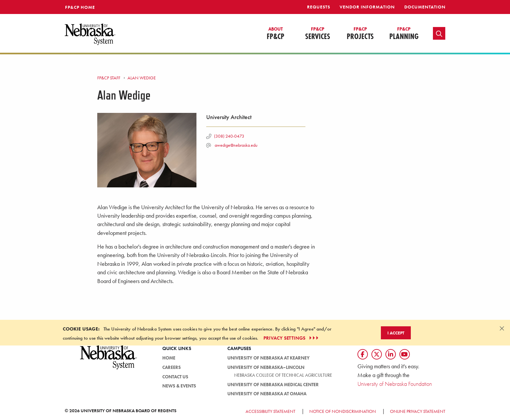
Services (318, 34)
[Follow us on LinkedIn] (391, 354)
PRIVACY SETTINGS (292, 338)
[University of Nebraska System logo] (109, 361)
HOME (169, 358)
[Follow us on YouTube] (405, 354)
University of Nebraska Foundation (395, 384)
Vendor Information (367, 7)
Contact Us (175, 377)
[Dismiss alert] (502, 328)
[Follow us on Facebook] (363, 354)
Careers (172, 367)
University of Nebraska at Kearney (268, 358)
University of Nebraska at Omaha (267, 394)
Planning (404, 34)
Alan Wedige (142, 78)
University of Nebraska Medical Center (273, 385)
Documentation (425, 7)
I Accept (396, 333)
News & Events (179, 386)
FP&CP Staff (109, 78)
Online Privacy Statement (418, 411)
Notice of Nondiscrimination (343, 411)
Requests (319, 7)
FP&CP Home (80, 7)
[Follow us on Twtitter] (377, 354)
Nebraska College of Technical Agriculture (283, 375)
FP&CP (275, 34)
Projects (360, 34)
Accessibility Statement (270, 411)
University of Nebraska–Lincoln (266, 367)
